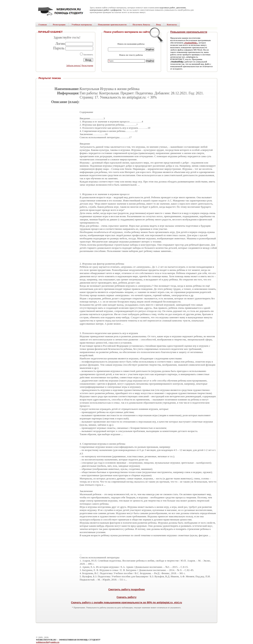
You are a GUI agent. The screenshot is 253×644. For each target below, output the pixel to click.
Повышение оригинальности (189, 32)
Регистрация (87, 65)
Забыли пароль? (74, 65)
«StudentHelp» (191, 43)
